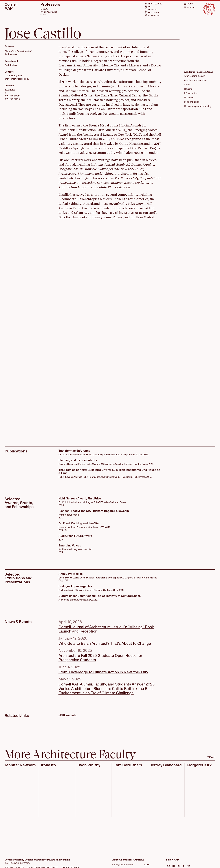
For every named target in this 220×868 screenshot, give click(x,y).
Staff (43, 15)
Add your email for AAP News (128, 860)
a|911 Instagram (12, 96)
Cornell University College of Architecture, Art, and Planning (37, 860)
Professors (50, 5)
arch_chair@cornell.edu (17, 79)
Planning (153, 10)
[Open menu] (188, 4)
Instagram (10, 90)
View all (211, 757)
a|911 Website (68, 715)
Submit (147, 865)
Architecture (155, 4)
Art (150, 7)
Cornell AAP (11, 7)
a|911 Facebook (12, 99)
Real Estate (154, 13)
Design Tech (154, 16)
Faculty (44, 9)
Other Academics (49, 12)
